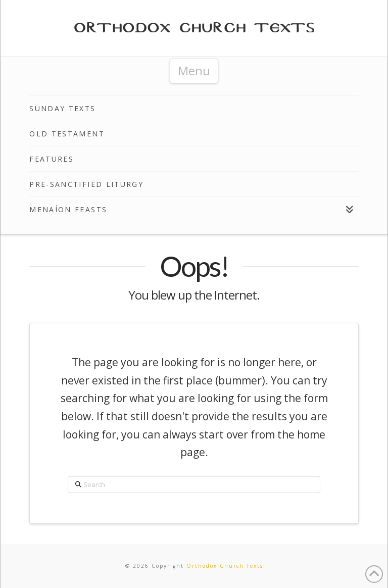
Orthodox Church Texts (225, 566)
